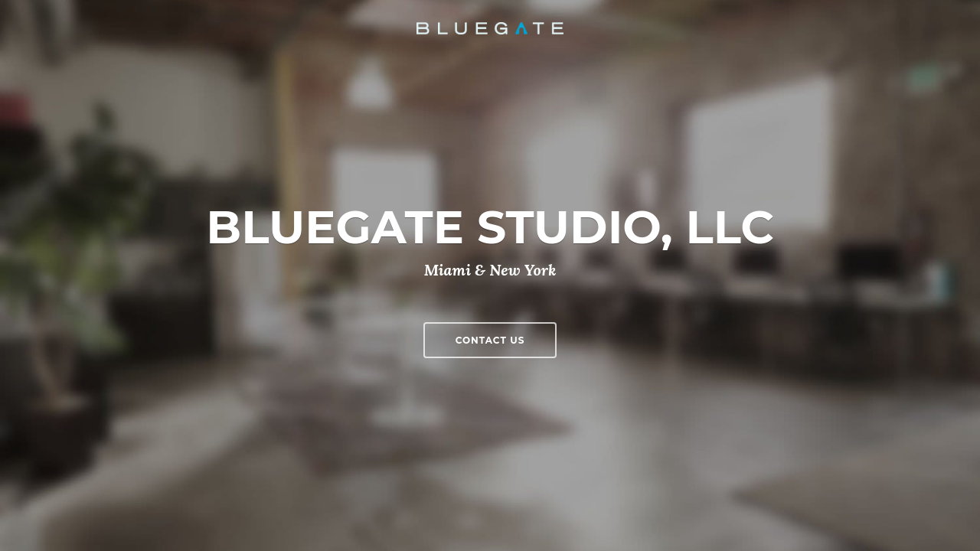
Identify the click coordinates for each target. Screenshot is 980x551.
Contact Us (490, 340)
